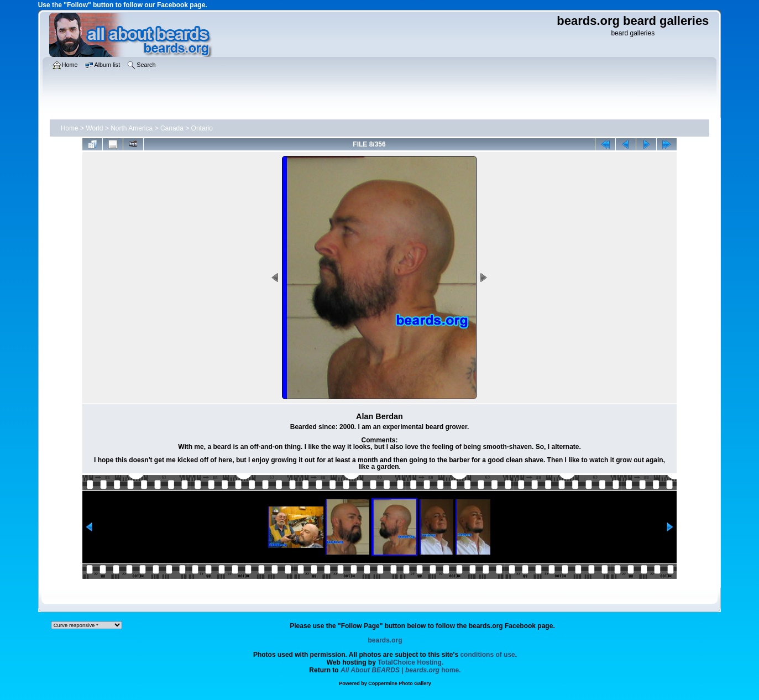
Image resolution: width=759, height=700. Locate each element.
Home (70, 128)
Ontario (202, 128)
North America (132, 128)
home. (401, 670)
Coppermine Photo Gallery (400, 683)
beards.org (385, 640)
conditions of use (487, 655)
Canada (172, 128)
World (94, 128)
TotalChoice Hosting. (410, 662)
